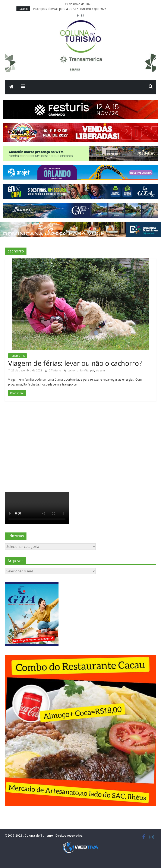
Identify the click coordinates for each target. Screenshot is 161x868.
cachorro (73, 370)
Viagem (100, 370)
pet (92, 370)
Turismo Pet (18, 356)
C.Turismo (55, 370)
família (84, 370)
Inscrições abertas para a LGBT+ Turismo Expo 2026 (70, 9)
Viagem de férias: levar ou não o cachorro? (75, 363)
